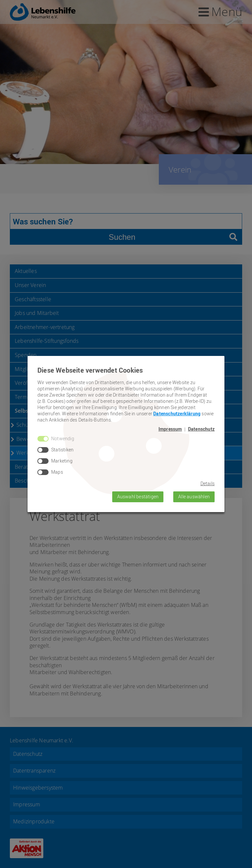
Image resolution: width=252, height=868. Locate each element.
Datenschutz (201, 429)
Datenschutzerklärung (177, 413)
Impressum (170, 429)
